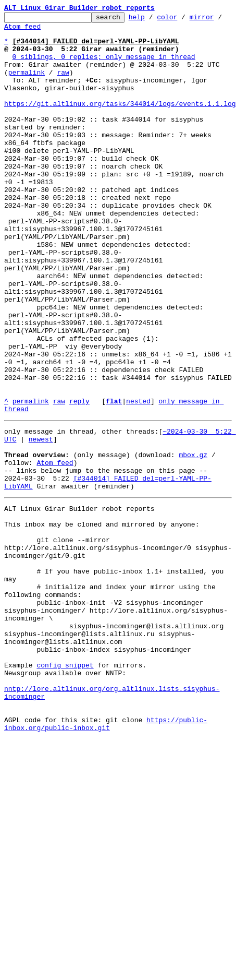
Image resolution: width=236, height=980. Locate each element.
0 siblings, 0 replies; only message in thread (104, 66)
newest (41, 522)
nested (138, 479)
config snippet (65, 790)
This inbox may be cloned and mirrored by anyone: (102, 621)
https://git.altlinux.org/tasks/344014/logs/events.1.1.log (120, 122)
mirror (218, 20)
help (153, 20)
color (183, 20)
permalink (27, 85)
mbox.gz (193, 541)
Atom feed (31, 31)
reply (79, 479)
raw (63, 85)
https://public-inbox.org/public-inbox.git (106, 861)
